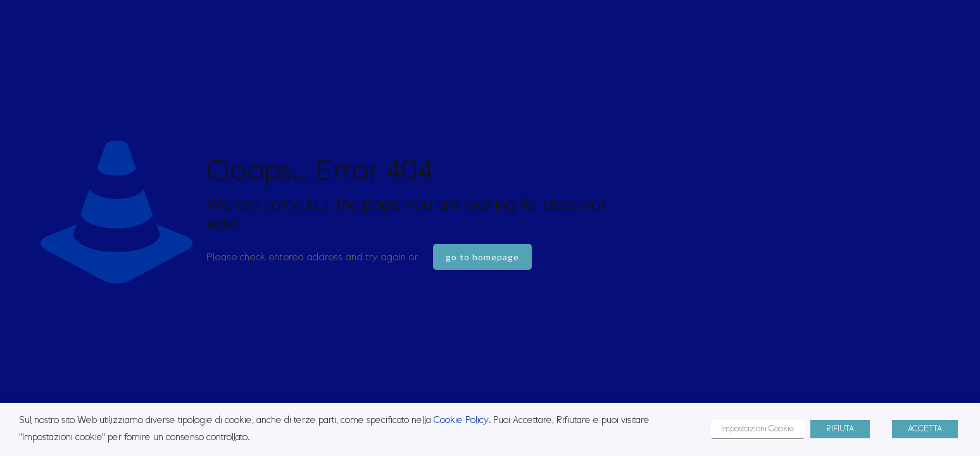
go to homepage (482, 257)
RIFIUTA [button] (840, 429)
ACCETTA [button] (925, 429)
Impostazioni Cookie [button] (758, 429)
